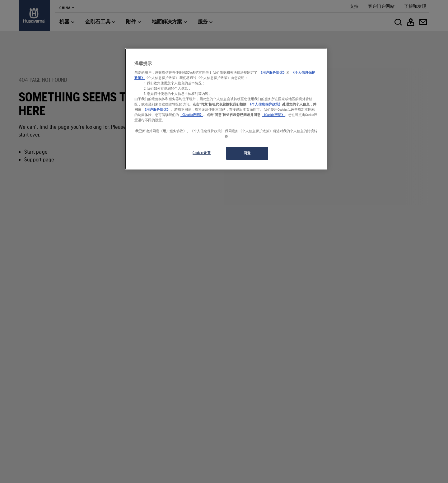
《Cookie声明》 (192, 115)
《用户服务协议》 (273, 72)
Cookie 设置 (202, 153)
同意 (247, 153)
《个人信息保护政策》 (265, 104)
